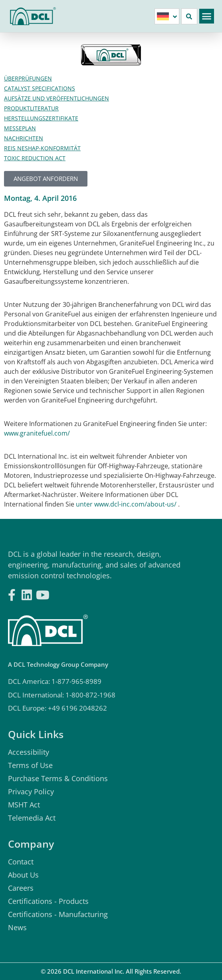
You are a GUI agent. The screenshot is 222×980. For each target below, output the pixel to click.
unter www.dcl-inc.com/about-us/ (126, 504)
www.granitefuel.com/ (37, 433)
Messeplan (20, 128)
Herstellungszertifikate (41, 118)
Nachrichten (24, 138)
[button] (207, 16)
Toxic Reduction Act (35, 158)
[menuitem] (167, 16)
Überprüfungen (28, 78)
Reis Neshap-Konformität (42, 148)
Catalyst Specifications (40, 88)
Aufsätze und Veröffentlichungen (56, 98)
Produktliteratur (31, 108)
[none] (167, 16)
